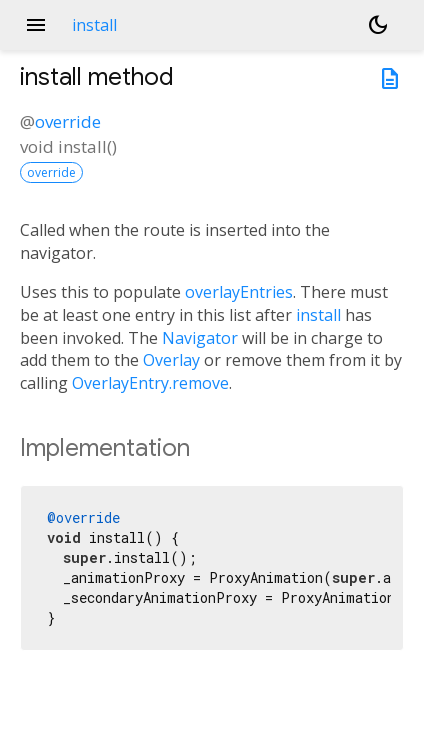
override (68, 121)
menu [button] (36, 25)
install (318, 315)
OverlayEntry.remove (150, 383)
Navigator (200, 338)
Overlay (171, 360)
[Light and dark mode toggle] (378, 25)
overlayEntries (239, 292)
